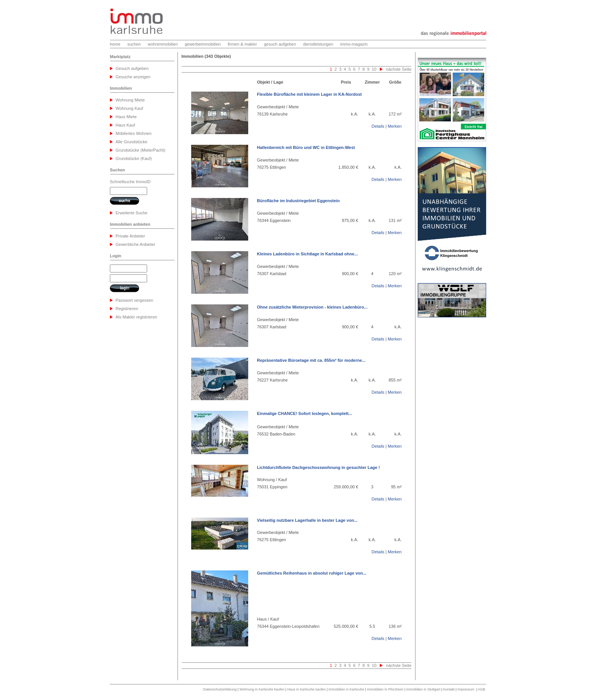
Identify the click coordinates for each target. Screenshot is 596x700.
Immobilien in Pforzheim (385, 689)
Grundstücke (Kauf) (134, 158)
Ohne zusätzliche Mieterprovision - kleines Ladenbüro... (312, 307)
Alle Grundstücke (132, 142)
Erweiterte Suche (132, 213)
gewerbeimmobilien (203, 44)
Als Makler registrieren (136, 317)
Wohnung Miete (130, 100)
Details (378, 126)
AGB (481, 689)
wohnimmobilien (163, 44)
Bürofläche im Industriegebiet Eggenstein (298, 201)
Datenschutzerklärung (220, 689)
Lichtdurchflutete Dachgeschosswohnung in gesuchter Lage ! (318, 467)
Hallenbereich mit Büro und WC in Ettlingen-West (306, 147)
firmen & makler (242, 44)
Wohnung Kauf (129, 108)
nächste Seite (399, 69)
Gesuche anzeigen (133, 77)
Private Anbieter (130, 236)
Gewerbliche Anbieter (136, 244)
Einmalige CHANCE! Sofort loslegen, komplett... (304, 413)
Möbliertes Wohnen (134, 133)
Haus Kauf (125, 125)
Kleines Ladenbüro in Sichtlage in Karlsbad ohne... (307, 254)
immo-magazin (354, 44)
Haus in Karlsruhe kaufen (307, 689)
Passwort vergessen (134, 300)
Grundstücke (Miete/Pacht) (140, 150)
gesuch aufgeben (280, 44)
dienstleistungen (318, 44)
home (115, 44)
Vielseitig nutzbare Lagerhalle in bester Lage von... (307, 520)
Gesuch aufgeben (132, 68)
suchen (134, 44)
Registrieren (127, 309)
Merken (395, 126)
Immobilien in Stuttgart (423, 689)
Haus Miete (126, 117)
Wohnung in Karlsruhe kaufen (262, 689)
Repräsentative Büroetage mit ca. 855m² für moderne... (311, 360)
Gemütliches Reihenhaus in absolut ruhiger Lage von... (312, 573)
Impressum (466, 689)
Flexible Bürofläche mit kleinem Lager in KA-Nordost (309, 94)
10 (373, 69)
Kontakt (449, 689)
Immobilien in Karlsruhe (346, 689)
